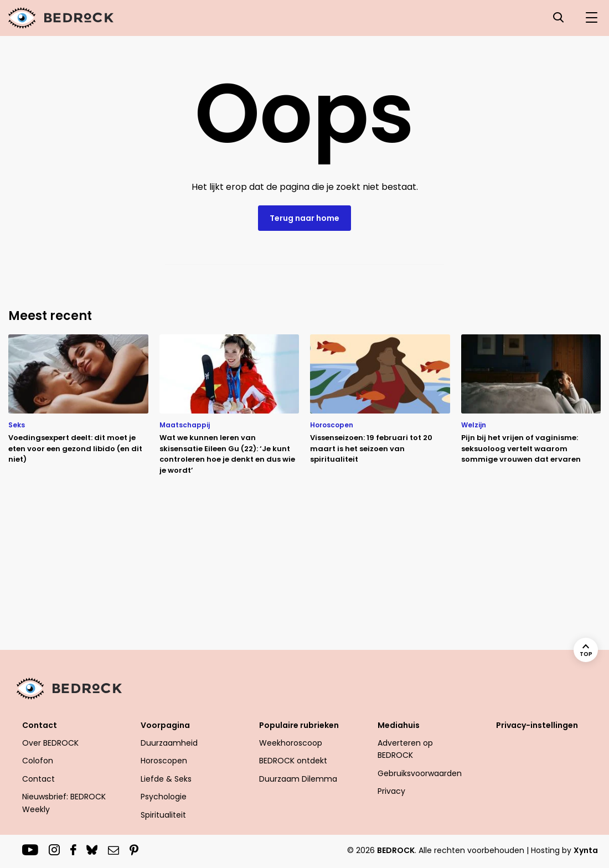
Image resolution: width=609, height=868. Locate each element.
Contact (40, 725)
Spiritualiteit (163, 815)
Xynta (586, 850)
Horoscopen (164, 761)
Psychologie (164, 797)
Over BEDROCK (50, 743)
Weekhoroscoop (291, 743)
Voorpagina (165, 725)
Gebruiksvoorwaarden (420, 773)
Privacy (391, 791)
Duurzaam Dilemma (298, 779)
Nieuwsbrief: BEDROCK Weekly (64, 803)
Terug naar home (304, 218)
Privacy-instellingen (537, 725)
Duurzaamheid (169, 743)
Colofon (38, 761)
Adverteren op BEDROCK (405, 749)
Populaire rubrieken (299, 725)
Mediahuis (399, 725)
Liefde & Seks (166, 779)
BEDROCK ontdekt (293, 761)
